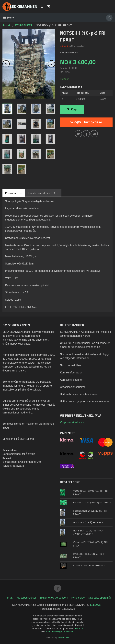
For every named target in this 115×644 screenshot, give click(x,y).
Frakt (10, 598)
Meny (8, 18)
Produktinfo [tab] (12, 193)
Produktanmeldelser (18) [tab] (41, 193)
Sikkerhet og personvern (54, 598)
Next (55, 63)
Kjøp (72, 110)
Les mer (79, 628)
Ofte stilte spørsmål (99, 598)
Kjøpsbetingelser (26, 598)
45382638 (95, 605)
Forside (7, 26)
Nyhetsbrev (78, 598)
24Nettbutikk (63, 638)
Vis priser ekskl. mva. (72, 422)
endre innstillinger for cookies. (60, 632)
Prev (10, 63)
